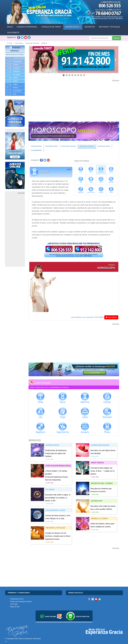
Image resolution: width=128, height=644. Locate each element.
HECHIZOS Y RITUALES (109, 27)
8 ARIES (12, 81)
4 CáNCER (13, 68)
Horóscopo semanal (69, 146)
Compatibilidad (36, 150)
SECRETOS (90, 27)
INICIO (10, 27)
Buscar (117, 38)
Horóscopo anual (104, 146)
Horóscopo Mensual (32, 43)
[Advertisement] (15, 232)
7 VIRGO (13, 78)
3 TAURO (13, 65)
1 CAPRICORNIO (16, 58)
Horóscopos (19, 43)
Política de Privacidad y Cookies (21, 602)
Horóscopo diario (51, 146)
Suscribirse (111, 317)
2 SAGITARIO (14, 61)
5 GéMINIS (13, 71)
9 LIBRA (12, 84)
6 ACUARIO (14, 75)
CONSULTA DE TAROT (51, 27)
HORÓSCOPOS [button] (73, 27)
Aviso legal (14, 604)
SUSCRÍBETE (13, 33)
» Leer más (49, 459)
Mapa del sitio (15, 607)
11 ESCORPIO (14, 91)
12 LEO (11, 94)
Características (36, 146)
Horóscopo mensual (87, 146)
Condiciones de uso (17, 599)
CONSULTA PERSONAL (27, 27)
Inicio (10, 43)
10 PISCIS (12, 88)
